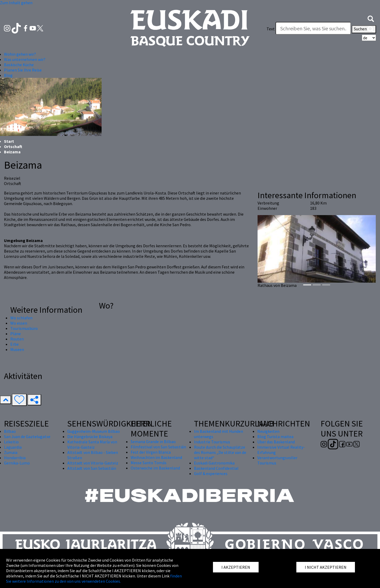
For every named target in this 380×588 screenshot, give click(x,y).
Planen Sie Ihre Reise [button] (23, 70)
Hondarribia (15, 458)
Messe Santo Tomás (149, 463)
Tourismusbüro (24, 328)
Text (271, 29)
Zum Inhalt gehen (16, 3)
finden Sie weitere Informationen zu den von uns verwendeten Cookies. (94, 578)
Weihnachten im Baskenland (156, 457)
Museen (17, 349)
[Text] (313, 28)
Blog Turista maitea (275, 437)
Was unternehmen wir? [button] (25, 59)
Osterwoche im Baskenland (155, 468)
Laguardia (13, 447)
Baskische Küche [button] (19, 65)
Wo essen (19, 323)
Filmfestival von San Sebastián (158, 447)
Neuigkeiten (268, 431)
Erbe (15, 344)
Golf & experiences (211, 473)
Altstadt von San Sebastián (92, 468)
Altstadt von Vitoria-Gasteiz (93, 463)
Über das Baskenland (276, 442)
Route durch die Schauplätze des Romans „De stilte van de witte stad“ (220, 452)
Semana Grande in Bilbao (153, 442)
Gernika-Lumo (17, 463)
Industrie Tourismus (212, 442)
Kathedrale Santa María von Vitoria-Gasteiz (92, 444)
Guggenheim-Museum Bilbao (94, 431)
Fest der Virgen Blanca (151, 452)
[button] (371, 18)
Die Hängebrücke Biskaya (90, 437)
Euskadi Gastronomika (214, 463)
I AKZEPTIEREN (236, 567)
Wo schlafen (21, 318)
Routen (17, 339)
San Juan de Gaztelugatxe (27, 437)
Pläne (16, 334)
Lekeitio (11, 442)
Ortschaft (13, 146)
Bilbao (10, 431)
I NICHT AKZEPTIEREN (326, 567)
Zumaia (11, 452)
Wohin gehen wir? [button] (20, 54)
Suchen (364, 29)
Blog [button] (8, 75)
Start (9, 141)
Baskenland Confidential (216, 468)
